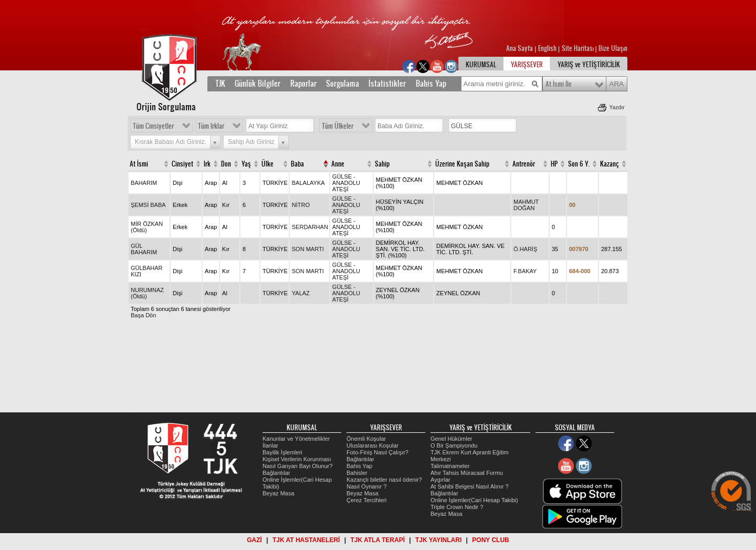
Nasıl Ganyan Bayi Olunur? (297, 466)
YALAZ (301, 293)
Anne (338, 164)
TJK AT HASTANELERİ (306, 540)
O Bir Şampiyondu (454, 445)
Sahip (382, 164)
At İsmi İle (559, 84)
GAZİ (254, 540)
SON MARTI (308, 249)
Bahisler (357, 473)
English (547, 48)
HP (554, 164)
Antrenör (524, 164)
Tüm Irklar (211, 126)
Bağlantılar (276, 473)
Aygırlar (440, 480)
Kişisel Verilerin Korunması (297, 459)
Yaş (246, 164)
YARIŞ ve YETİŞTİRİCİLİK (589, 65)
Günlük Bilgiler (258, 84)
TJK (220, 84)
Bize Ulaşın (613, 48)
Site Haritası (579, 48)
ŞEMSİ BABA (148, 205)
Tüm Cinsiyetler (153, 126)
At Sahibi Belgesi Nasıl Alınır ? (470, 486)
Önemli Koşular (366, 439)
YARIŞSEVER (527, 65)
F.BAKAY (525, 271)
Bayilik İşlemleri (282, 452)
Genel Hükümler (451, 439)
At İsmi (139, 164)
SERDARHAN (310, 227)
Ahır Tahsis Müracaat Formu (467, 473)
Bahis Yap (431, 84)
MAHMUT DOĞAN (526, 205)
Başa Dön (143, 315)
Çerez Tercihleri (366, 500)
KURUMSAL (481, 65)
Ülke (267, 164)
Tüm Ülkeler (338, 126)
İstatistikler (387, 84)
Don (226, 164)
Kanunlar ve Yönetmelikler (296, 439)
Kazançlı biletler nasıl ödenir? (384, 480)
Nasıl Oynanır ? (366, 486)
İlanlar (270, 445)
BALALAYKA (308, 183)
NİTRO (301, 205)
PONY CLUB (490, 540)
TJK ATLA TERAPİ (377, 540)
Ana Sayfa (520, 48)
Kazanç (610, 164)
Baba (297, 164)
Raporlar (303, 84)
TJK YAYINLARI (438, 540)
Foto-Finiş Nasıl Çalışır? (377, 452)
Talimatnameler (450, 466)
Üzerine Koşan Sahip (462, 164)
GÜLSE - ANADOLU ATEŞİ (346, 183)
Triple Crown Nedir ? (457, 507)
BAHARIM (144, 183)
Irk (207, 164)
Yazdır (617, 107)
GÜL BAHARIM (144, 249)
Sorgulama (343, 84)
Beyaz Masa (279, 493)
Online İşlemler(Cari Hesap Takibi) (474, 500)
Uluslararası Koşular (372, 445)
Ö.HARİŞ (525, 249)
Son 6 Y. (579, 164)
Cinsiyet (182, 164)
